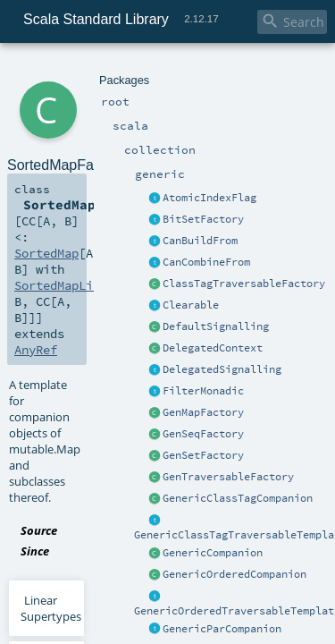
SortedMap (272, 163)
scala (78, 69)
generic (163, 69)
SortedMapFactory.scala (199, 279)
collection (117, 69)
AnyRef (33, 195)
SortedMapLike (105, 179)
